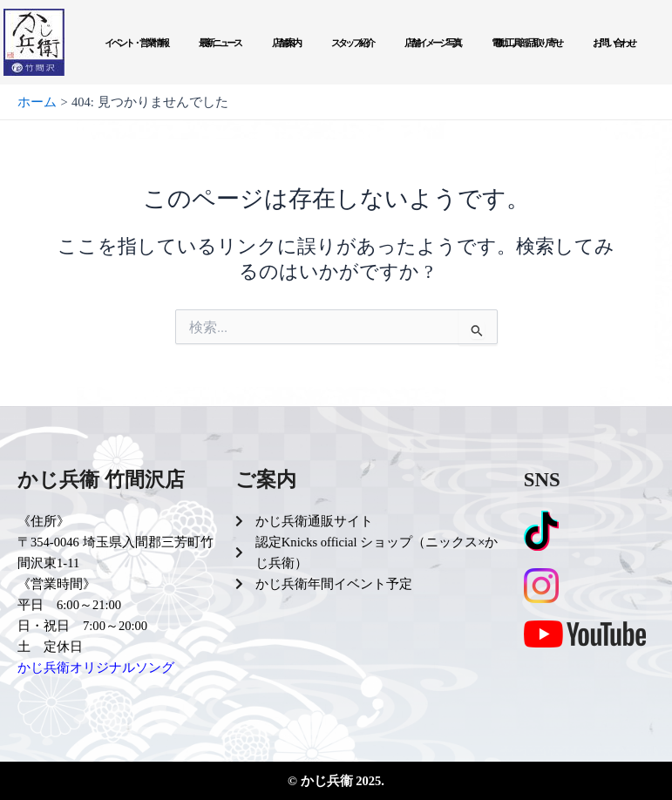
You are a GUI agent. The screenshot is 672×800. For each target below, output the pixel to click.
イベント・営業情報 (136, 43)
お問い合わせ (614, 43)
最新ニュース (220, 43)
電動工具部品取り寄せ (526, 43)
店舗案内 (286, 43)
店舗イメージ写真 (432, 43)
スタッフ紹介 (352, 43)
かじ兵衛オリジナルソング (96, 668)
